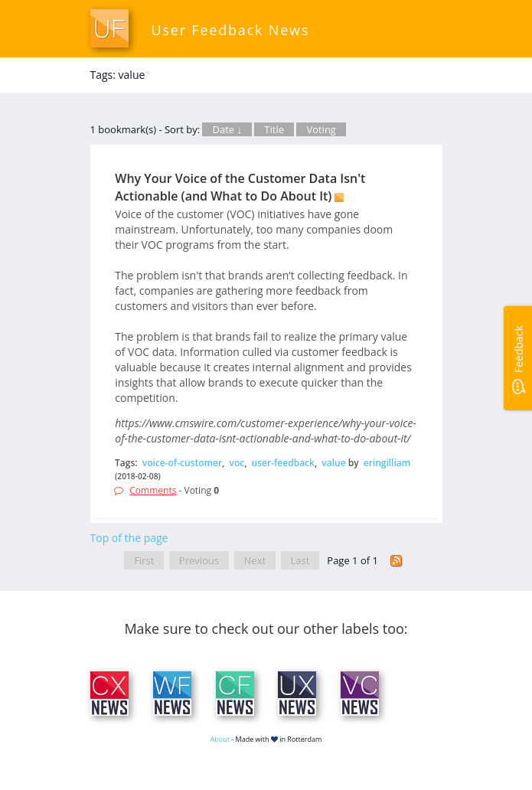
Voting (321, 129)
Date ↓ (227, 129)
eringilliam (387, 463)
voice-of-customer (182, 463)
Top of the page (129, 538)
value (333, 463)
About (220, 739)
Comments (153, 490)
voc (237, 463)
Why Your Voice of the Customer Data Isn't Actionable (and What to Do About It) (240, 187)
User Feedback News (231, 30)
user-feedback (283, 463)
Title (274, 129)
